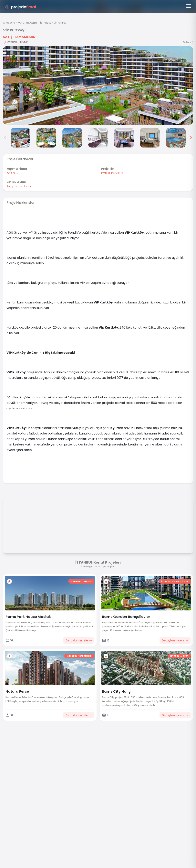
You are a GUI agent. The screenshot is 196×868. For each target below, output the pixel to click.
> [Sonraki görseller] (191, 138)
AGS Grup (13, 173)
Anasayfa (9, 23)
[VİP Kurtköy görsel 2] (20, 138)
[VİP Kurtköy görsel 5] (98, 138)
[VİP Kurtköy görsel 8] (176, 138)
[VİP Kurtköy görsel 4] (72, 138)
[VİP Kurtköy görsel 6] (124, 138)
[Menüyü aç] (188, 6)
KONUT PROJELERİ (28, 23)
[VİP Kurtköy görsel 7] (150, 138)
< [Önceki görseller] (5, 138)
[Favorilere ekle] (9, 581)
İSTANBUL (46, 23)
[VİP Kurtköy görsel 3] (46, 138)
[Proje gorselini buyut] (98, 86)
